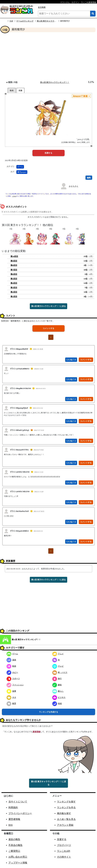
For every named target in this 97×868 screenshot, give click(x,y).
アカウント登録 (65, 825)
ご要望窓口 (14, 851)
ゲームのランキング (25, 21)
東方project (22, 172)
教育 (11, 703)
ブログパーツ (64, 845)
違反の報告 (14, 839)
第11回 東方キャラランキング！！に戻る (49, 306)
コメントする (49, 328)
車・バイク (60, 672)
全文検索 (42, 7)
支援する (62, 839)
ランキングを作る (66, 807)
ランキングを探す (66, 802)
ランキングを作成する (49, 712)
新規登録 (37, 732)
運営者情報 (14, 819)
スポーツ (13, 679)
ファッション (15, 685)
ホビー (12, 672)
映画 (11, 666)
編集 (89, 178)
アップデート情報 (18, 863)
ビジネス (59, 697)
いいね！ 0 (71, 360)
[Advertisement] (49, 56)
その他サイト (64, 857)
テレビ (58, 666)
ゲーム (20, 167)
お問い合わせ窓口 (18, 857)
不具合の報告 (15, 845)
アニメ (58, 654)
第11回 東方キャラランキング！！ (51, 21)
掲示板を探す (64, 813)
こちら (14, 196)
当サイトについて (18, 802)
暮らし (58, 691)
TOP (11, 21)
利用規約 (13, 807)
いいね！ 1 (71, 399)
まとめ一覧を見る (66, 819)
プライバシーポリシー (20, 813)
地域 (57, 703)
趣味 (57, 685)
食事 (11, 691)
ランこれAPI (64, 851)
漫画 (11, 660)
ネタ (11, 697)
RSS (11, 825)
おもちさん (74, 186)
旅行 (57, 679)
